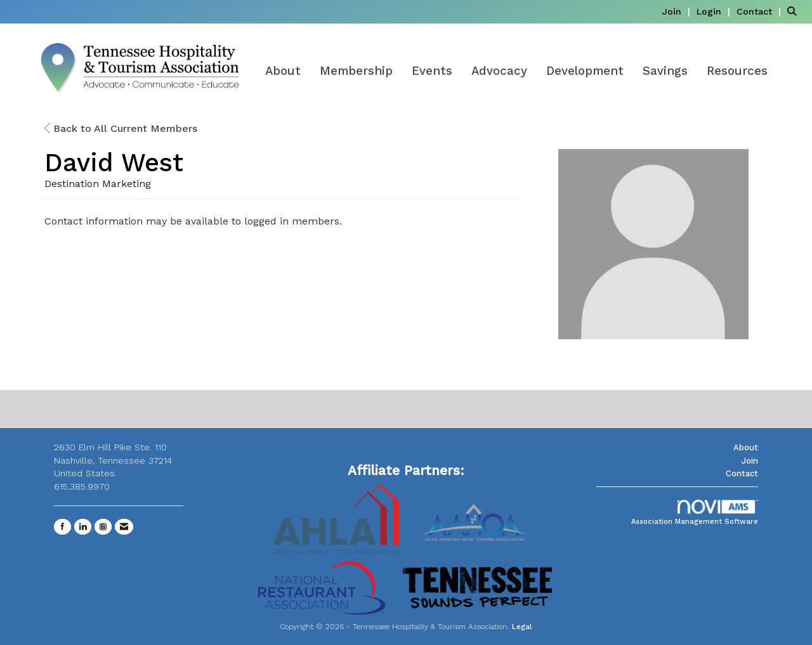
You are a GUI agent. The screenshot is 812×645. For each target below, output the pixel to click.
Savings (665, 71)
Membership (356, 71)
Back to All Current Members (121, 128)
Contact (742, 473)
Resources (737, 71)
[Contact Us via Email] (124, 527)
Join (750, 461)
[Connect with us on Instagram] (103, 527)
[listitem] (678, 11)
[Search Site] (795, 11)
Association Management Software (695, 513)
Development (585, 71)
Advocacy (499, 71)
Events (432, 71)
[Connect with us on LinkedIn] (83, 527)
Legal (522, 627)
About (283, 71)
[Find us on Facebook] (62, 527)
